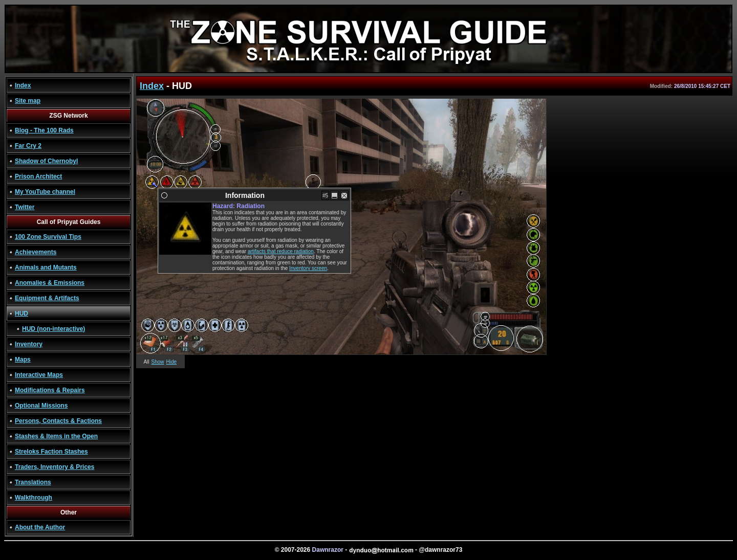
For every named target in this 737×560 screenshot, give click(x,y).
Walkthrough (34, 498)
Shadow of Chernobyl (46, 161)
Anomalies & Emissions (50, 283)
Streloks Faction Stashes (51, 452)
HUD (21, 313)
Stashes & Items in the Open (56, 436)
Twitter (25, 207)
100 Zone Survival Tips (48, 237)
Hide (172, 362)
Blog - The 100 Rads (44, 130)
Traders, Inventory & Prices (55, 467)
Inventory (29, 344)
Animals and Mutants (46, 267)
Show (158, 362)
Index (23, 85)
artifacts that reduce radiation (281, 251)
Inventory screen (308, 268)
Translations (33, 482)
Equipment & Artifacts (47, 298)
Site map (28, 101)
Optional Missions (41, 406)
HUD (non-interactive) (53, 329)
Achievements (36, 252)
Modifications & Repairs (50, 390)
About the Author (40, 527)
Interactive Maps (39, 375)
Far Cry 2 (28, 146)
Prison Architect (38, 176)
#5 (325, 196)
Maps (23, 360)
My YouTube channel (45, 192)
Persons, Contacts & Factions (58, 421)
